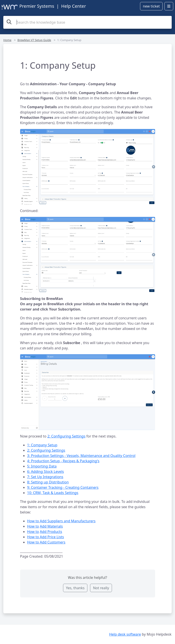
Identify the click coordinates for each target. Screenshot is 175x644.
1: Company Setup (42, 445)
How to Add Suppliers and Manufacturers (61, 521)
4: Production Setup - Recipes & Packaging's (63, 461)
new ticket (151, 6)
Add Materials (51, 526)
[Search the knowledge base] (87, 22)
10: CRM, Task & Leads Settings (53, 493)
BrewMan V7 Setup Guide (34, 40)
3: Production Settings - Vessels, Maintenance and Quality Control (81, 456)
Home (7, 40)
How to (33, 526)
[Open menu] (169, 6)
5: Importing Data (42, 466)
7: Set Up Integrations (45, 477)
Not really (101, 588)
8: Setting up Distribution (48, 482)
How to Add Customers (46, 542)
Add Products (51, 532)
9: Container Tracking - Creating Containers (63, 487)
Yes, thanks (75, 588)
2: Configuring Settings (66, 436)
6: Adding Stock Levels (46, 472)
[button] (88, 167)
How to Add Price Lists (46, 537)
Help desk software (125, 634)
